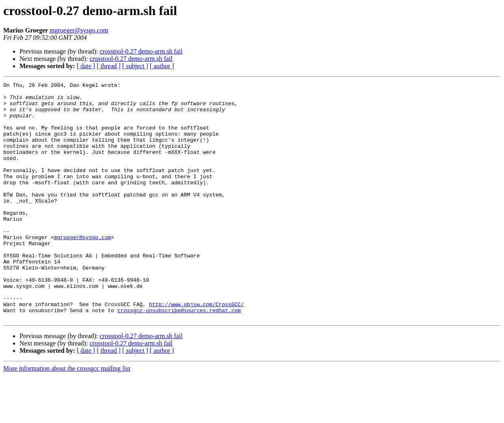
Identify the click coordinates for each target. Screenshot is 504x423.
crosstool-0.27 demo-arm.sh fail (141, 51)
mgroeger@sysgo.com (79, 30)
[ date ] (86, 66)
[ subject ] (135, 66)
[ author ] (162, 66)
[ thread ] (109, 66)
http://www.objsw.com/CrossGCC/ (197, 349)
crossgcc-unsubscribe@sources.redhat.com (179, 356)
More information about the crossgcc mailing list (67, 416)
